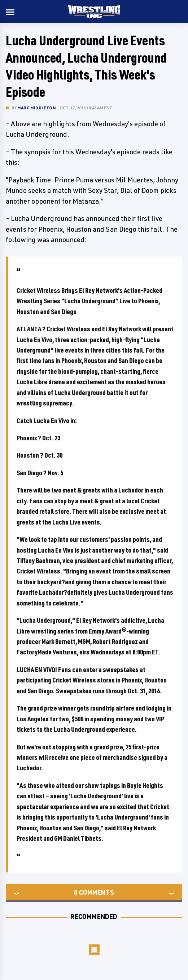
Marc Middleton (37, 108)
